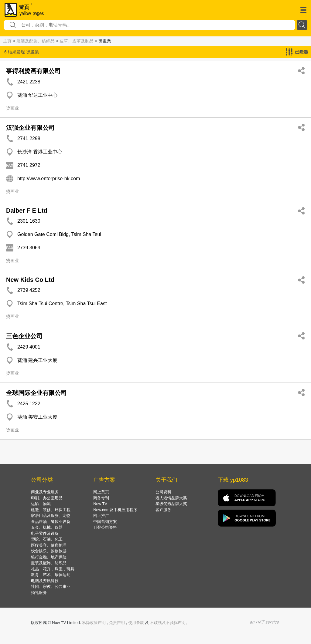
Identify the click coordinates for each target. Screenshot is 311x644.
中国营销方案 (105, 522)
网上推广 (101, 516)
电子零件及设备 (45, 533)
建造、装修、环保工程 (51, 510)
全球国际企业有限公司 (36, 393)
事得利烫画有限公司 (33, 71)
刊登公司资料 (105, 527)
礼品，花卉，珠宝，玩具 (53, 569)
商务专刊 (101, 498)
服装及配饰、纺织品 (36, 41)
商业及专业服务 (45, 492)
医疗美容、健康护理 (49, 545)
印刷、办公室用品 (47, 498)
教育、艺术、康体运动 (51, 575)
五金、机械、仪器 (47, 527)
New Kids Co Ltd (30, 280)
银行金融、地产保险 (49, 557)
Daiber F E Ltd (27, 211)
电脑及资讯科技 (45, 581)
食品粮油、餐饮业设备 (51, 522)
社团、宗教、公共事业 (51, 587)
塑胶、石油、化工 (47, 539)
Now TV (100, 504)
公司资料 (163, 492)
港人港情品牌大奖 (171, 498)
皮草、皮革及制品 (77, 41)
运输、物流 (41, 504)
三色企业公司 (24, 336)
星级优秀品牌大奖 (171, 504)
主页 (7, 41)
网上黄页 (101, 492)
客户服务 (163, 510)
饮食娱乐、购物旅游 (49, 551)
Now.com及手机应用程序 (115, 510)
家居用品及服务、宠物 (51, 516)
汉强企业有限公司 (30, 128)
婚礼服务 (39, 593)
